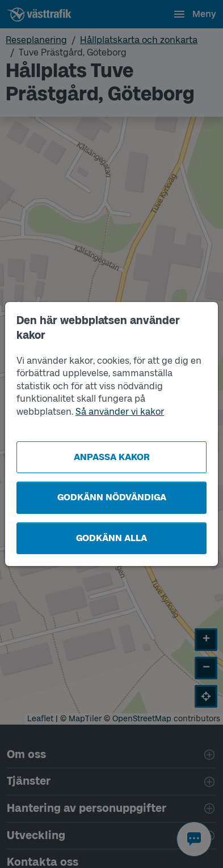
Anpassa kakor (112, 457)
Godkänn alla (111, 538)
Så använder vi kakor (120, 412)
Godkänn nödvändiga (112, 497)
